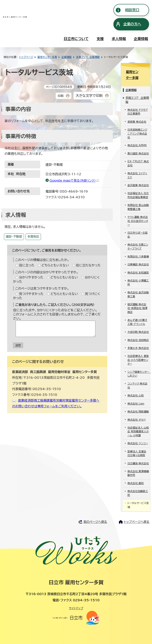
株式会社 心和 (136, 385)
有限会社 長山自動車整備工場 (138, 196)
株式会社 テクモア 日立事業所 (138, 101)
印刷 (61, 96)
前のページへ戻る (95, 511)
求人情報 (119, 39)
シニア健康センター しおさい (139, 363)
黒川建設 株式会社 (138, 143)
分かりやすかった (31, 277)
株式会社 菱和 (136, 472)
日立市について (76, 39)
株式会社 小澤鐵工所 (138, 272)
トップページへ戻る (137, 511)
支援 (100, 39)
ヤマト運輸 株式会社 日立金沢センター (138, 210)
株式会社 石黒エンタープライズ (138, 236)
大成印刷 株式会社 (138, 321)
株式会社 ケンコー (138, 432)
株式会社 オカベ (137, 409)
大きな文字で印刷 (89, 96)
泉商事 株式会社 (137, 111)
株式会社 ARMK (137, 134)
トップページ (26, 57)
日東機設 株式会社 (138, 254)
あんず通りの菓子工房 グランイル (137, 311)
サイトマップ (76, 597)
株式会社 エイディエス (137, 164)
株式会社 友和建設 (138, 262)
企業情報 (141, 39)
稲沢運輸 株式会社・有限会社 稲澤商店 (137, 297)
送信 (18, 345)
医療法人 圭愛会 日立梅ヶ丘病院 (137, 442)
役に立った (27, 265)
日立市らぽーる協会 (137, 224)
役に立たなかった (88, 265)
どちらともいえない (55, 265)
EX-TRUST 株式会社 (138, 152)
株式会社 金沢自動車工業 (138, 283)
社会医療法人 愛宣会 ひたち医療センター (138, 349)
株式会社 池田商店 (138, 329)
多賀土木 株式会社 (138, 337)
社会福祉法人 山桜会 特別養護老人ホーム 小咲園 (138, 421)
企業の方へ (132, 24)
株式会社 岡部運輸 (138, 401)
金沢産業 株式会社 (138, 174)
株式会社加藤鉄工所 (138, 482)
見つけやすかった (31, 294)
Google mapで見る (74, 180)
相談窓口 (132, 10)
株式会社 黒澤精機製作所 (138, 462)
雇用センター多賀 (47, 57)
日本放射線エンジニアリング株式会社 (137, 123)
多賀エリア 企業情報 (88, 57)
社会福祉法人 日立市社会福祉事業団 (138, 184)
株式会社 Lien (136, 393)
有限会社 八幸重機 (138, 246)
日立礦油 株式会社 (138, 452)
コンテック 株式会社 (137, 375)
